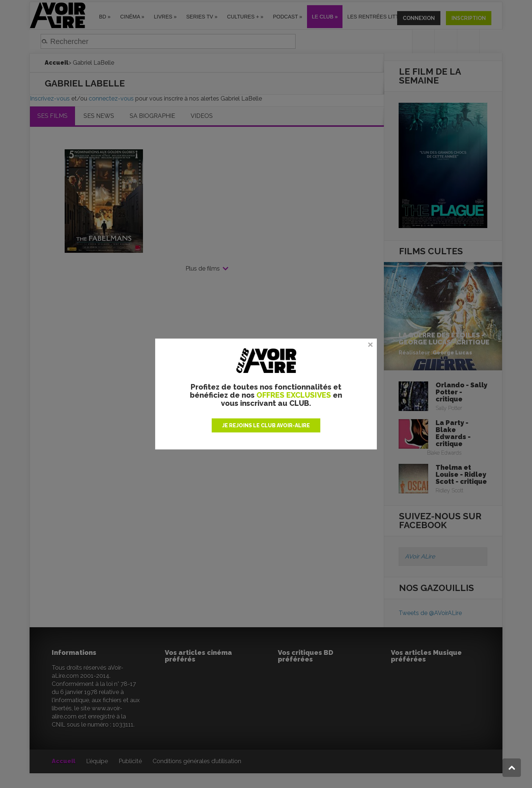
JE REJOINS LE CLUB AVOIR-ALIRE (266, 425)
